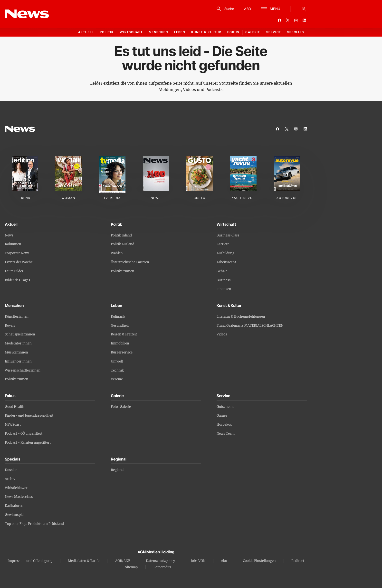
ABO (248, 9)
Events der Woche (19, 262)
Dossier (11, 470)
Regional (118, 470)
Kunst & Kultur (206, 32)
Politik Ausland (123, 244)
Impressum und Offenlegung (30, 561)
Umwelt (117, 361)
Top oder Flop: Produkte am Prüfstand (34, 524)
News (9, 235)
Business (224, 280)
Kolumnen (13, 244)
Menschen (158, 32)
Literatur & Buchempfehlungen (241, 317)
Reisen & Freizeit (124, 334)
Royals (10, 326)
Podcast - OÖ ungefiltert (24, 434)
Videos (222, 334)
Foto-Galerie (121, 407)
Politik (107, 32)
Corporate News (17, 253)
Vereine (117, 379)
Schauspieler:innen (20, 334)
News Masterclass (19, 497)
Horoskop (224, 425)
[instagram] (296, 20)
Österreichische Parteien (130, 262)
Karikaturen (14, 506)
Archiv (10, 479)
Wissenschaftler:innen (23, 370)
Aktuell (86, 32)
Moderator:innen (18, 343)
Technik (117, 370)
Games (222, 416)
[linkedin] (304, 20)
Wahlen (117, 253)
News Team (226, 434)
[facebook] (279, 20)
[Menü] (271, 9)
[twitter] (288, 20)
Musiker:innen (16, 352)
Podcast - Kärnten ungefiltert (28, 443)
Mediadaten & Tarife (84, 561)
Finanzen (224, 289)
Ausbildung (225, 253)
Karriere (223, 244)
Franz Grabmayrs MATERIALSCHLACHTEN (250, 326)
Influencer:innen (18, 361)
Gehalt (222, 271)
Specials (296, 32)
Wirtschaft (131, 32)
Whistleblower (16, 488)
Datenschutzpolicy (160, 561)
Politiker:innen (123, 271)
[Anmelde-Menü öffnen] (304, 9)
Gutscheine (225, 407)
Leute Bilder (14, 271)
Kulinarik (118, 317)
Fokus (233, 32)
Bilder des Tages (18, 280)
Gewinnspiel (15, 515)
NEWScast (13, 425)
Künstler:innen (17, 317)
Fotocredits (162, 567)
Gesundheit (120, 326)
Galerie (253, 32)
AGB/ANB (123, 561)
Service (274, 32)
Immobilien (120, 343)
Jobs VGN (198, 561)
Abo (224, 561)
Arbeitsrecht (226, 262)
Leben (180, 32)
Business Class (228, 235)
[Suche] (224, 9)
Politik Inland (121, 235)
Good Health (15, 407)
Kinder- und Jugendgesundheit (29, 416)
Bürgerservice (122, 352)
